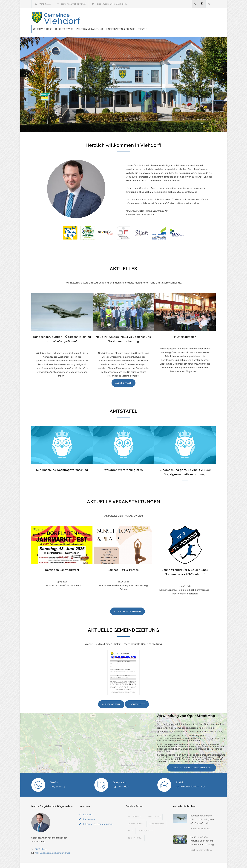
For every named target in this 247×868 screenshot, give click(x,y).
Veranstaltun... (136, 816)
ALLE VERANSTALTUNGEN (128, 604)
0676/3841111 (42, 841)
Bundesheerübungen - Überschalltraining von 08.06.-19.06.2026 (202, 812)
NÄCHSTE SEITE (137, 696)
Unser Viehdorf (93, 18)
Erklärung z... (135, 809)
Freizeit (193, 18)
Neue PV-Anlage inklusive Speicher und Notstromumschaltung (202, 833)
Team (131, 823)
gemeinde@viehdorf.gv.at (73, 4)
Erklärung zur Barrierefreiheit (98, 816)
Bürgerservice (115, 18)
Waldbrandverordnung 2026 (123, 462)
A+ (195, 4)
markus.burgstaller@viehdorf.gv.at (52, 845)
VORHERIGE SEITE (111, 696)
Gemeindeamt (157, 816)
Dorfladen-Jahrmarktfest (62, 562)
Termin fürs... (135, 830)
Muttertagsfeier (185, 329)
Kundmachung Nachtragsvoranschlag (62, 462)
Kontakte (88, 807)
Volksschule (146, 823)
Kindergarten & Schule (171, 18)
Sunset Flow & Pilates (124, 562)
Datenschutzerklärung (164, 861)
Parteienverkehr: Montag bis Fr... (111, 4)
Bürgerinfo (154, 809)
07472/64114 (45, 4)
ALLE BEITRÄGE (123, 375)
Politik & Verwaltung (140, 18)
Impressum (89, 811)
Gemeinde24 (97, 861)
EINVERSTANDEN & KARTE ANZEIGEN (192, 760)
